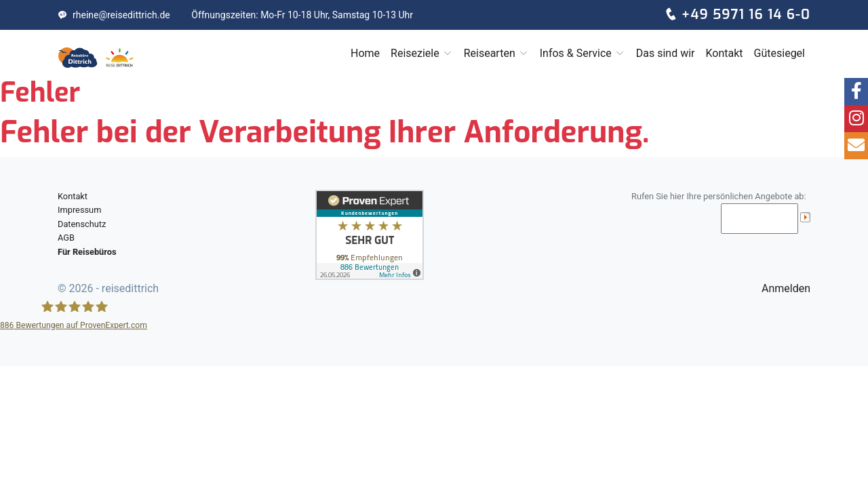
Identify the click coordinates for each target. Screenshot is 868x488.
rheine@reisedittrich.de (114, 15)
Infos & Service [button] (583, 53)
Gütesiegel (780, 53)
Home (365, 53)
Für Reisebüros (87, 252)
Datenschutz (82, 224)
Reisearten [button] (496, 53)
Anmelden (786, 288)
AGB (66, 238)
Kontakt (724, 53)
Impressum (79, 210)
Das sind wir (666, 53)
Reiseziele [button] (422, 53)
